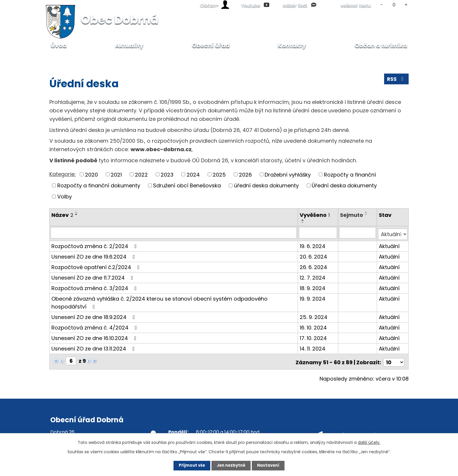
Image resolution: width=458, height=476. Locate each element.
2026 (245, 174)
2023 (167, 174)
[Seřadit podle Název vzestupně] (77, 212)
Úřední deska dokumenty (344, 185)
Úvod (55, 58)
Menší (382, 5)
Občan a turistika (381, 45)
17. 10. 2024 (314, 336)
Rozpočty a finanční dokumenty (99, 185)
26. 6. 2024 (314, 265)
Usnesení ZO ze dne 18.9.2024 (94, 315)
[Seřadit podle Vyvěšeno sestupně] (303, 222)
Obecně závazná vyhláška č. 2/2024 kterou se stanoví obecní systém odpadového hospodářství (159, 301)
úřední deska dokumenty (266, 185)
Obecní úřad (84, 58)
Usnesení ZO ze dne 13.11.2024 (94, 347)
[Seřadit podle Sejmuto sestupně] (367, 215)
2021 (116, 174)
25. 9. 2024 (314, 315)
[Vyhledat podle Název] (174, 233)
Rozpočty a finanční (350, 174)
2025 (219, 174)
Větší (406, 5)
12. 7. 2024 (313, 276)
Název (62, 215)
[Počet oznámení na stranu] (394, 359)
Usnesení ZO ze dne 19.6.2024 (94, 255)
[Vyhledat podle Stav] (393, 233)
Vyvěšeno (315, 215)
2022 (141, 174)
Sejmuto (352, 215)
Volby (65, 197)
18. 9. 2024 (313, 286)
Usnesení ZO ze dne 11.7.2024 (93, 276)
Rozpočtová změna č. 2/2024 (95, 244)
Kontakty (292, 45)
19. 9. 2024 (313, 297)
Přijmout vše (189, 465)
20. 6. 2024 (314, 255)
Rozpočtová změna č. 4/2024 (95, 326)
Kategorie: (63, 174)
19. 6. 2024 (313, 244)
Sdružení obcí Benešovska (187, 185)
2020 (91, 174)
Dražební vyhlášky (288, 174)
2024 (193, 174)
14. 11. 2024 (313, 347)
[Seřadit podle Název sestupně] (77, 215)
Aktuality (129, 45)
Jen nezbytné (231, 465)
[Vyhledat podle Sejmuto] (358, 233)
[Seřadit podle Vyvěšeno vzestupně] (303, 220)
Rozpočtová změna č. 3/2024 (95, 286)
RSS (396, 80)
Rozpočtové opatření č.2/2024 (97, 265)
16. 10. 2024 (314, 326)
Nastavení (272, 465)
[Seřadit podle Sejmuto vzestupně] (367, 212)
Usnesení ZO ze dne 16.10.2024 (95, 336)
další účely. (369, 442)
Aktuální (390, 244)
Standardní (394, 5)
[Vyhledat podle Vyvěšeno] (318, 233)
